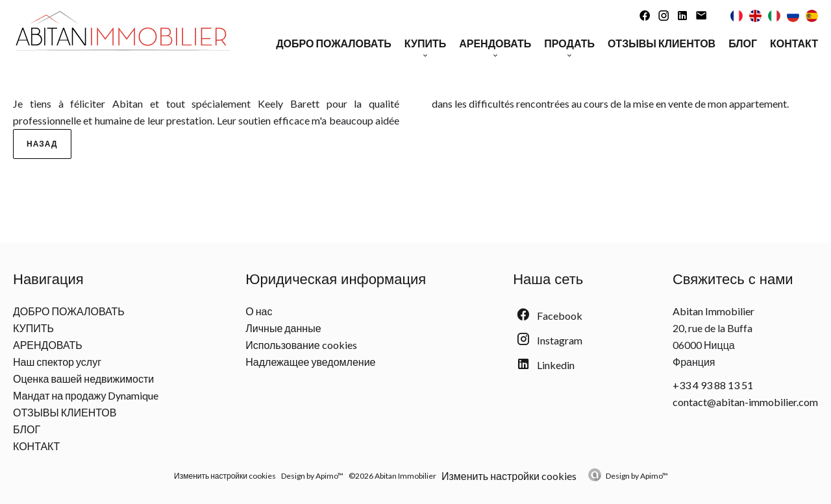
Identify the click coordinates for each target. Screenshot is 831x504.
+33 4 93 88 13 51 (713, 385)
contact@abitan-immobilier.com (745, 402)
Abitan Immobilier (713, 311)
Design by (637, 476)
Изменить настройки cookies (225, 476)
